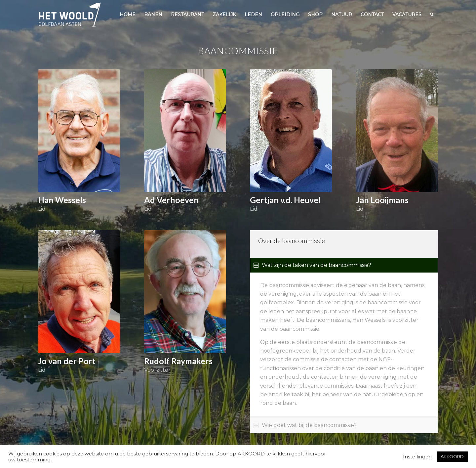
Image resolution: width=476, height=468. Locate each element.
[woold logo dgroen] (70, 15)
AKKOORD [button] (452, 456)
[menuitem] (128, 15)
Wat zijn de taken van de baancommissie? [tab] (312, 265)
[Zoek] (432, 15)
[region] (344, 344)
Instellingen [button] (417, 457)
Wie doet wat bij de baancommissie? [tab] (305, 425)
